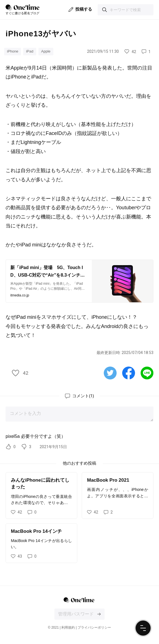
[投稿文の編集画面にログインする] (99, 614)
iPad (30, 51)
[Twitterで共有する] (110, 373)
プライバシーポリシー (94, 628)
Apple (46, 51)
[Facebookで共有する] (129, 373)
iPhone (13, 51)
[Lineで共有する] (147, 373)
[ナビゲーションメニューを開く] (143, 628)
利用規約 (68, 628)
